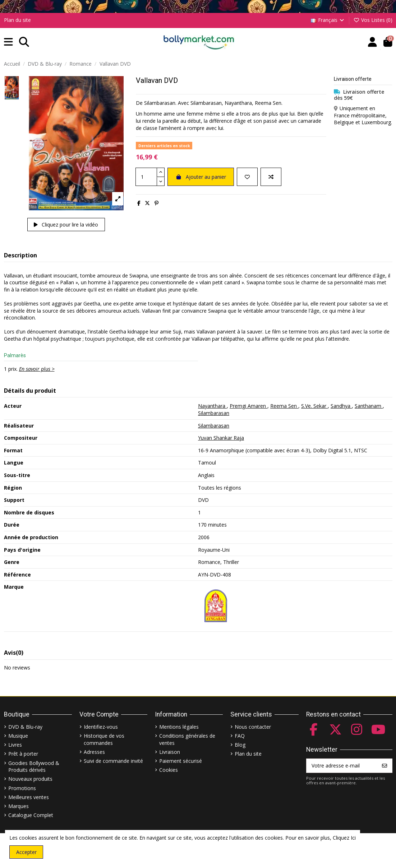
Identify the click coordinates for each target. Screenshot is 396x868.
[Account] (372, 42)
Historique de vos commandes (104, 739)
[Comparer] (271, 177)
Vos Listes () (373, 20)
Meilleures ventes (29, 797)
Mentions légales (179, 727)
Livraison (170, 752)
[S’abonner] (385, 766)
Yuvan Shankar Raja (221, 438)
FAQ (240, 736)
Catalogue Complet (31, 815)
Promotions (22, 788)
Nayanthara (212, 406)
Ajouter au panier (201, 177)
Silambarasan (214, 413)
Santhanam (369, 406)
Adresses (94, 752)
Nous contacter (253, 727)
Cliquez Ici (344, 838)
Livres (15, 745)
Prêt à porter (23, 754)
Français (328, 20)
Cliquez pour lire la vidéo (66, 225)
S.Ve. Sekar (314, 406)
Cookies (169, 770)
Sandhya (341, 406)
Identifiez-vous (101, 727)
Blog (240, 745)
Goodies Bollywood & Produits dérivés (34, 767)
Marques (19, 806)
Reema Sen (284, 406)
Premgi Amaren (248, 406)
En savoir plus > (37, 369)
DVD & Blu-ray (25, 727)
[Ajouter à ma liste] (247, 177)
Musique (18, 736)
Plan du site (17, 20)
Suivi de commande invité (113, 761)
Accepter (26, 852)
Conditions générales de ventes (187, 739)
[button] (8, 42)
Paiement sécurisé (181, 761)
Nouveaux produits (30, 779)
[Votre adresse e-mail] (342, 766)
